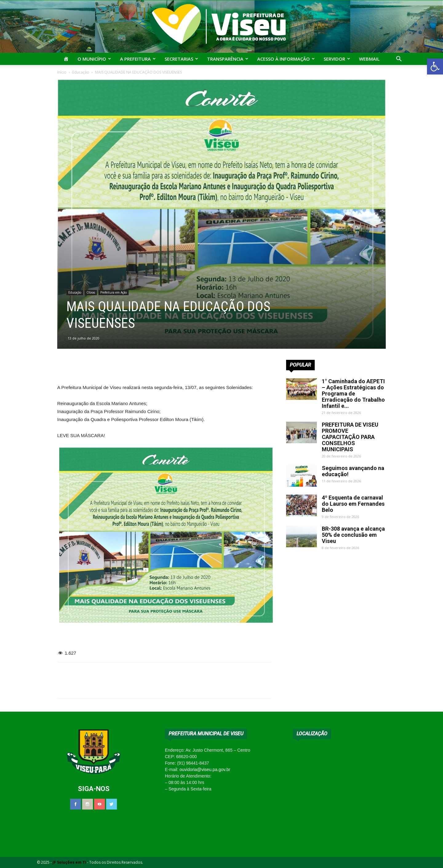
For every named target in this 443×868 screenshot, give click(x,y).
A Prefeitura (138, 59)
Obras (91, 292)
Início (62, 72)
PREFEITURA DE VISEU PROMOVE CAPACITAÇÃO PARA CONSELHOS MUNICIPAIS (350, 437)
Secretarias (181, 59)
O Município (94, 59)
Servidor (337, 59)
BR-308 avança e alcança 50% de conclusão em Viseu (353, 535)
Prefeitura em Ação (114, 292)
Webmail (369, 59)
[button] (435, 66)
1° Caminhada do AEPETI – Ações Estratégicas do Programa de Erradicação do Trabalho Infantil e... (353, 394)
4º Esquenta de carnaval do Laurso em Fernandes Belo (353, 504)
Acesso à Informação (286, 59)
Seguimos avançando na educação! (353, 471)
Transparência (228, 59)
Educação (81, 72)
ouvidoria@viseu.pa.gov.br (205, 770)
